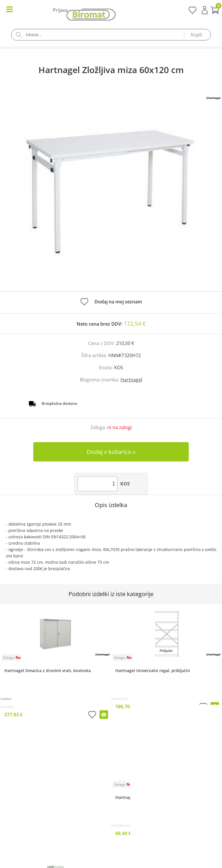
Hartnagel (131, 380)
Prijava (205, 10)
